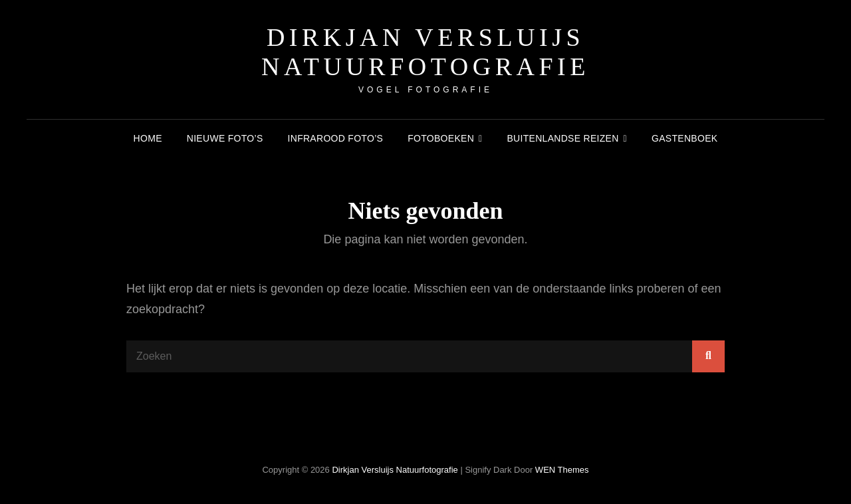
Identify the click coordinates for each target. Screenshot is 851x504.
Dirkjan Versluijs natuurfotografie (425, 52)
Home (148, 138)
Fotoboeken (441, 138)
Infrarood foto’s (336, 138)
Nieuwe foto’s (225, 138)
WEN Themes (562, 470)
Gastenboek (684, 138)
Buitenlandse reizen (562, 138)
